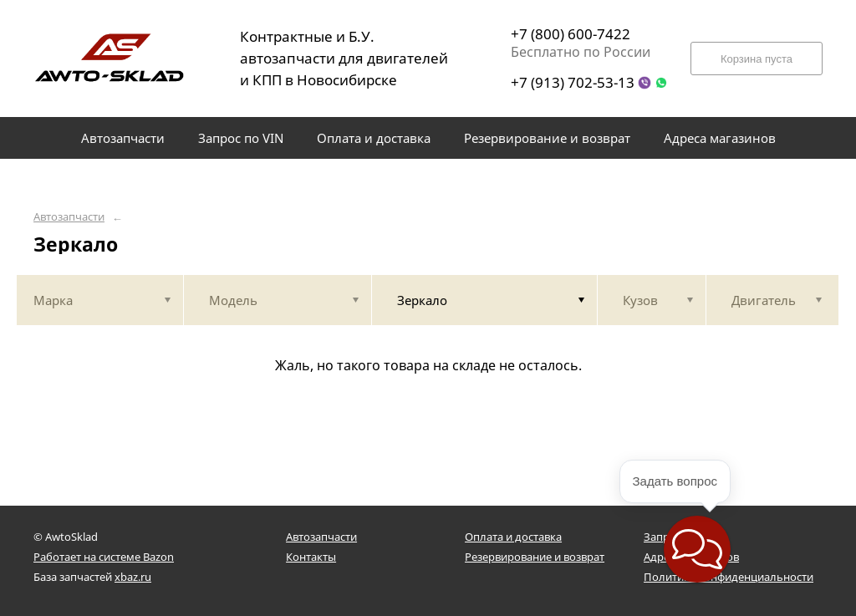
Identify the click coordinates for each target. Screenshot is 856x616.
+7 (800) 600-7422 (571, 34)
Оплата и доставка (513, 537)
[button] (697, 549)
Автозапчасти (69, 217)
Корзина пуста (757, 59)
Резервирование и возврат (535, 557)
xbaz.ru (133, 577)
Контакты (311, 557)
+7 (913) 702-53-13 (573, 82)
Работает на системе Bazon (104, 557)
